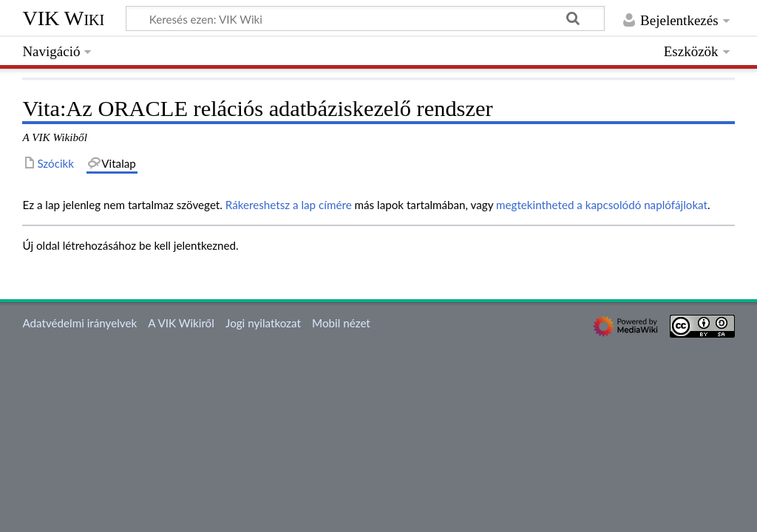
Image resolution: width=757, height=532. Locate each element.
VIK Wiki (63, 18)
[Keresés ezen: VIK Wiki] (365, 18)
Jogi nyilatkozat (263, 323)
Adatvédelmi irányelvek (79, 323)
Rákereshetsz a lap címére (289, 205)
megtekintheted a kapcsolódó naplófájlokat (602, 205)
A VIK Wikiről (181, 323)
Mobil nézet (341, 323)
